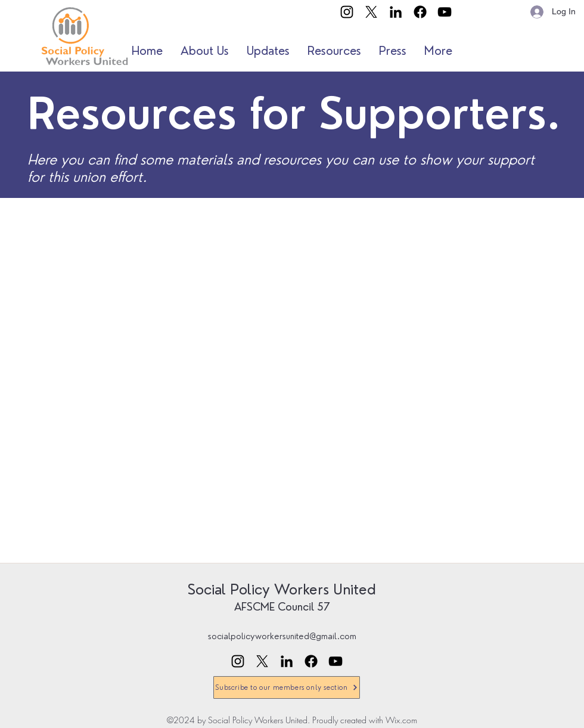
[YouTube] (445, 12)
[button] (205, 51)
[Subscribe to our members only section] (287, 687)
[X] (371, 12)
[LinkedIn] (396, 12)
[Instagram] (347, 12)
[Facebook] (420, 12)
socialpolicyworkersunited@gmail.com (282, 636)
